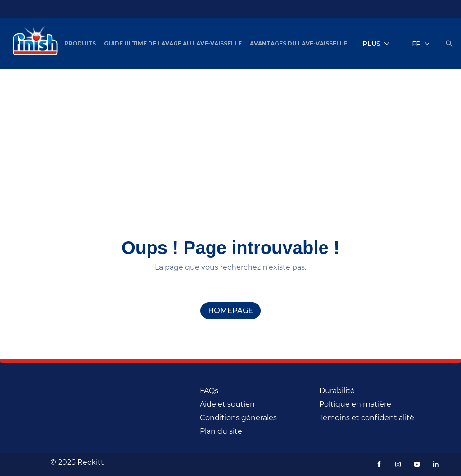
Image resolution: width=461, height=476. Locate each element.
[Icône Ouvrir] (449, 44)
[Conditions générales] (238, 418)
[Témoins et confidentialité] (367, 418)
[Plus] (376, 44)
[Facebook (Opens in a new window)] (379, 464)
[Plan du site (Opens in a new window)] (221, 431)
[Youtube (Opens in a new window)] (417, 464)
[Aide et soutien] (227, 404)
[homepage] (230, 311)
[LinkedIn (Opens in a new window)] (436, 464)
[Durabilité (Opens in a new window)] (337, 391)
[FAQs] (209, 391)
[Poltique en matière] (355, 404)
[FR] (421, 44)
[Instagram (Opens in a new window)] (398, 464)
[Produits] (80, 44)
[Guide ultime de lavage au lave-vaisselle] (173, 44)
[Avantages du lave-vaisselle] (298, 44)
